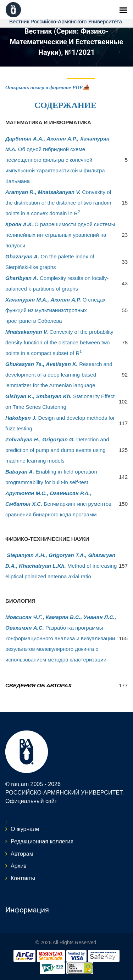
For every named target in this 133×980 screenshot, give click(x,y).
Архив (19, 866)
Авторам (22, 854)
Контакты (23, 878)
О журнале (25, 829)
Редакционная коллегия (42, 841)
